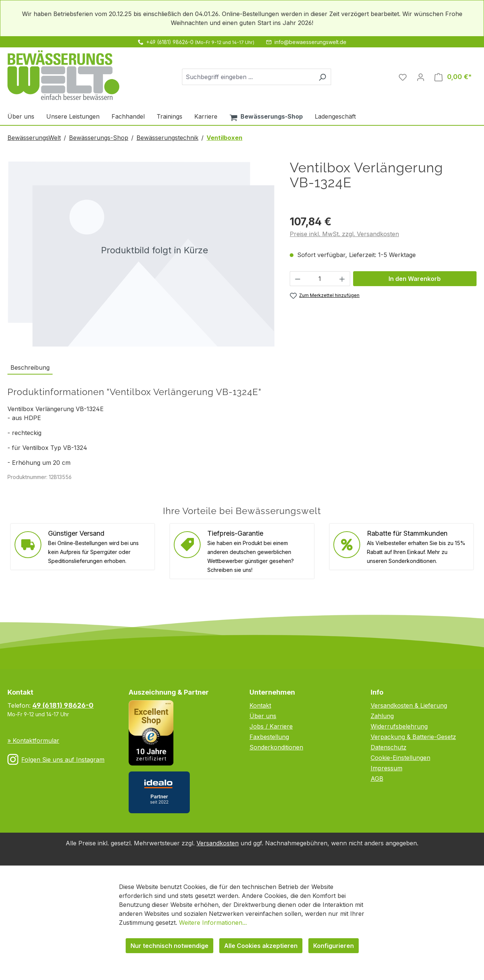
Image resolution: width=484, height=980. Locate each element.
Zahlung (382, 716)
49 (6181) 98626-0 (63, 705)
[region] (141, 254)
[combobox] (248, 77)
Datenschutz (389, 747)
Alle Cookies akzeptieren (261, 946)
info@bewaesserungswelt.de (310, 42)
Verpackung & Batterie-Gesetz (413, 737)
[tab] (30, 368)
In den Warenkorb (415, 279)
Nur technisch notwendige (169, 946)
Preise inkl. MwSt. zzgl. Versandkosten (344, 234)
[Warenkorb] (453, 77)
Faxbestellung (269, 737)
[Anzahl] (320, 279)
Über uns (263, 716)
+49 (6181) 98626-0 (170, 42)
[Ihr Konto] (421, 77)
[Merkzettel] (403, 77)
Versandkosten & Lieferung (409, 705)
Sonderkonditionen (276, 747)
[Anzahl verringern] (298, 279)
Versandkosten (218, 843)
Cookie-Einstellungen (400, 758)
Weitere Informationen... (213, 923)
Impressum (386, 768)
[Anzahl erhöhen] (342, 279)
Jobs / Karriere (271, 726)
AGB (377, 779)
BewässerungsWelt (34, 138)
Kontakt (260, 705)
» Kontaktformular (33, 741)
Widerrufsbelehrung (399, 726)
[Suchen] (322, 77)
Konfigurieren (334, 946)
